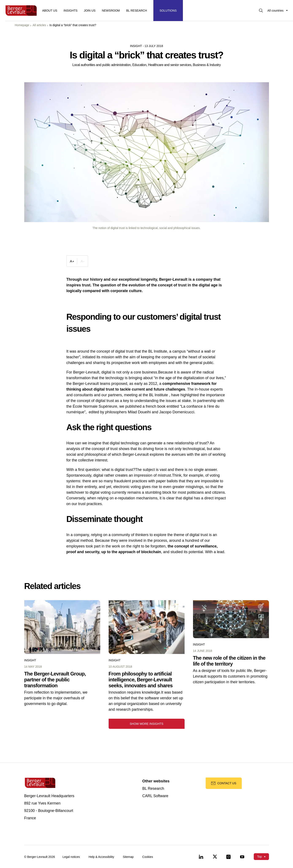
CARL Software (155, 796)
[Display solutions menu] (168, 11)
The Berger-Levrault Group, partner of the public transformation (55, 680)
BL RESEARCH (136, 11)
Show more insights (146, 724)
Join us (90, 11)
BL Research (153, 789)
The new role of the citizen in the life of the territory (229, 661)
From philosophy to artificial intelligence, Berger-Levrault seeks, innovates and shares (141, 680)
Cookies (148, 857)
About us (50, 11)
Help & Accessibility (101, 857)
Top (260, 857)
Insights (70, 11)
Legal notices (71, 857)
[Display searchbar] (261, 11)
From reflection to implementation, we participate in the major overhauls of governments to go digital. (56, 698)
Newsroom (111, 11)
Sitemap (128, 857)
